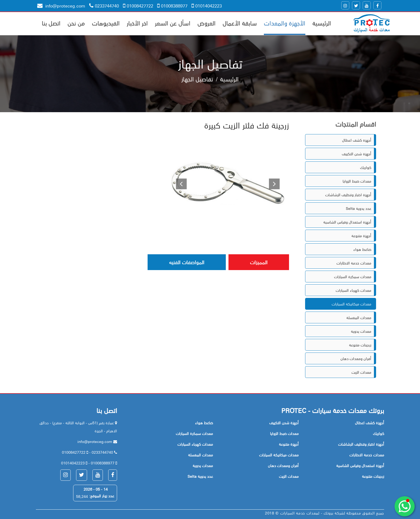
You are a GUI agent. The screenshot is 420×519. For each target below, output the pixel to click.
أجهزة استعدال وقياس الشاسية (347, 222)
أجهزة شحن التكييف (357, 154)
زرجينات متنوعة (360, 345)
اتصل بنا (51, 23)
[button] (179, 183)
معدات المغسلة (359, 317)
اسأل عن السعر (173, 23)
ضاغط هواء (362, 249)
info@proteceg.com (61, 6)
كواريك (366, 167)
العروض (207, 23)
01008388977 (172, 6)
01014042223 (207, 6)
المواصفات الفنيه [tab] (187, 262)
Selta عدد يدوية (359, 208)
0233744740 (104, 6)
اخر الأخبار (137, 23)
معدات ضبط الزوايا (357, 181)
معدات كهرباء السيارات (353, 290)
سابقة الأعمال (240, 23)
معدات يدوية (361, 331)
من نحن (76, 23)
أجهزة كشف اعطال (357, 140)
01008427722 (138, 6)
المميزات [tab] (259, 262)
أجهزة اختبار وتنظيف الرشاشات (348, 195)
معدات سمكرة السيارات (353, 276)
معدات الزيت (361, 372)
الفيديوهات (106, 23)
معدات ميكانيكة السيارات (351, 304)
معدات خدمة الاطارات (354, 263)
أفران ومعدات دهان (356, 358)
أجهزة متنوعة (361, 236)
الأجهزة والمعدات (285, 23)
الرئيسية (322, 23)
